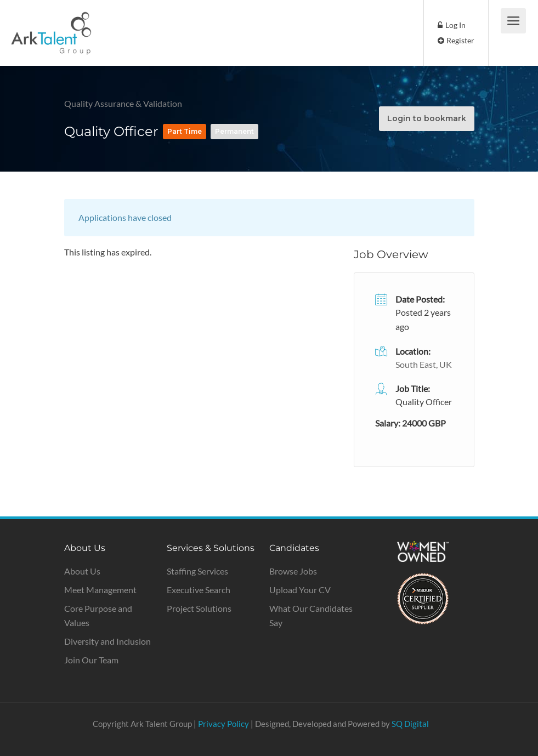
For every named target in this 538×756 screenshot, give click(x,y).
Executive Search (199, 590)
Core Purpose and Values (98, 615)
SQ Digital (410, 724)
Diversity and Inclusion (107, 641)
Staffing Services (197, 571)
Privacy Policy (223, 724)
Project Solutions (199, 608)
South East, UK (424, 364)
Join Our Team (91, 660)
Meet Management (100, 590)
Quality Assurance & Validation (124, 103)
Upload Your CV (300, 590)
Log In (452, 25)
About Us (82, 571)
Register (456, 40)
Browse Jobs (293, 571)
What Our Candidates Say (311, 615)
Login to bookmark (427, 118)
